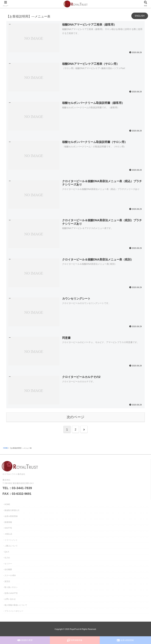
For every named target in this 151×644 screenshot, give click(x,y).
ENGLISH (140, 16)
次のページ (76, 417)
